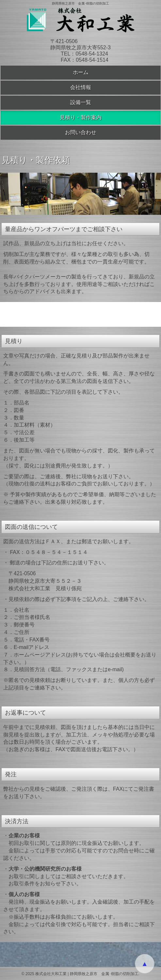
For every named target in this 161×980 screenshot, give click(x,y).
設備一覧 (81, 102)
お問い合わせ (81, 132)
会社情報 (81, 87)
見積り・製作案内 (81, 117)
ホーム (81, 72)
